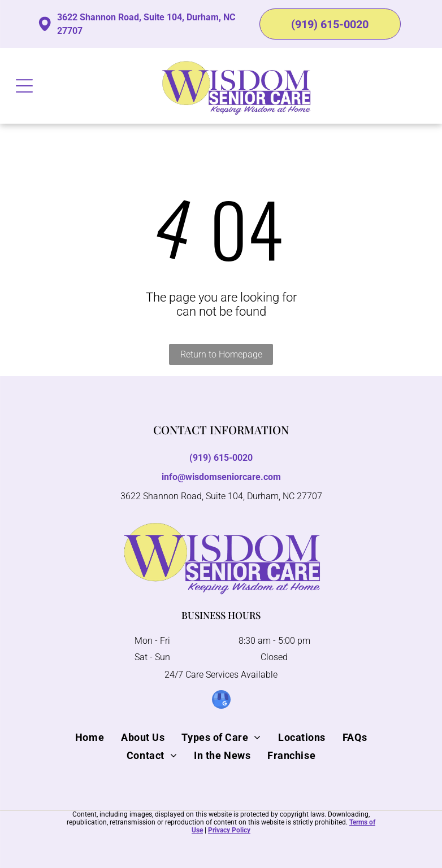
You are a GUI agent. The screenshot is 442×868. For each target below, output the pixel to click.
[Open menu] (24, 86)
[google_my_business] (221, 701)
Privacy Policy (229, 830)
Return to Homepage (221, 354)
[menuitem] (90, 737)
